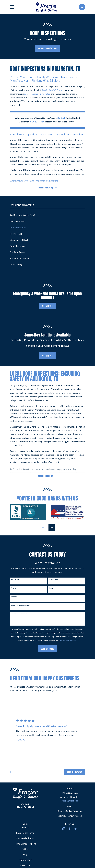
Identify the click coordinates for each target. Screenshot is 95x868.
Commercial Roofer (25, 839)
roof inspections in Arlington (37, 94)
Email (51, 588)
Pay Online (25, 866)
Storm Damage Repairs (25, 844)
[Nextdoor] (76, 829)
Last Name (54, 580)
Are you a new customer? (21, 606)
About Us (25, 828)
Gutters (25, 849)
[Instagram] (64, 829)
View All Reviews (75, 772)
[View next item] (52, 528)
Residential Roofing (25, 833)
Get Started (47, 306)
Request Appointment (47, 48)
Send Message (47, 649)
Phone (14, 588)
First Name (15, 580)
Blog (25, 855)
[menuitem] (47, 215)
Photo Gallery (25, 860)
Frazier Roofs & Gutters (53, 90)
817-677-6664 (25, 807)
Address (14, 597)
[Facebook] (70, 829)
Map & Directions (70, 801)
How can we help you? (20, 614)
